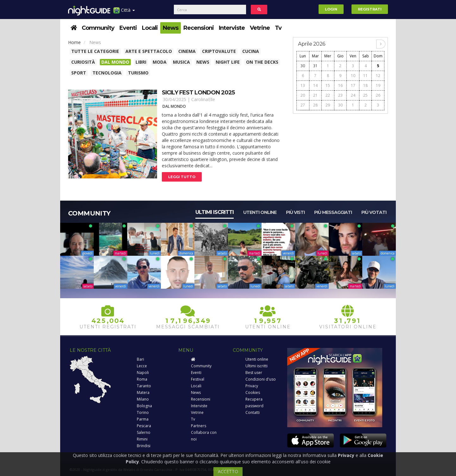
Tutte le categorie (95, 51)
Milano (143, 399)
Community (98, 28)
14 (315, 85)
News (171, 28)
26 (378, 95)
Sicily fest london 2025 (198, 93)
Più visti (295, 212)
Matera (143, 392)
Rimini (142, 439)
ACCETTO (228, 471)
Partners (199, 426)
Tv (278, 28)
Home (74, 42)
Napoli (143, 373)
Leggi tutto (182, 177)
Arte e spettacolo (149, 51)
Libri (141, 62)
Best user (254, 373)
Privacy (252, 386)
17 (353, 85)
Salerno (144, 432)
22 (328, 95)
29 (328, 105)
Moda (160, 62)
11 (365, 76)
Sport (79, 73)
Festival (198, 379)
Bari (140, 359)
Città (124, 13)
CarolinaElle (203, 99)
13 (303, 85)
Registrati (370, 9)
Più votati (374, 212)
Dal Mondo (115, 62)
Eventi (128, 28)
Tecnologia (107, 73)
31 (315, 66)
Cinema (187, 51)
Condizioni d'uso (261, 379)
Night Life (228, 62)
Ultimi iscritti (215, 212)
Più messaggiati (333, 212)
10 (353, 76)
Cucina (251, 51)
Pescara (144, 426)
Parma (143, 419)
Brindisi (144, 446)
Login (331, 9)
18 (365, 85)
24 (353, 95)
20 (303, 95)
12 (378, 76)
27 (303, 105)
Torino (143, 412)
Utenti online (260, 212)
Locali (150, 28)
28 (315, 105)
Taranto (144, 386)
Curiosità (83, 62)
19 (378, 85)
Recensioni (199, 28)
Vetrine (260, 28)
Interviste (232, 28)
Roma (142, 379)
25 (365, 95)
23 (340, 95)
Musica (181, 62)
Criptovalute (219, 51)
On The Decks (262, 62)
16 (340, 85)
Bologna (144, 406)
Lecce (142, 366)
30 (303, 66)
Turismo (138, 73)
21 (315, 95)
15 (328, 85)
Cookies (253, 392)
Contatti (253, 412)
